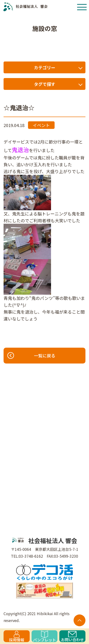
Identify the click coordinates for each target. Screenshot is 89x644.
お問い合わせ (72, 637)
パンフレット (44, 636)
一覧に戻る (31, 355)
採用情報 (17, 636)
